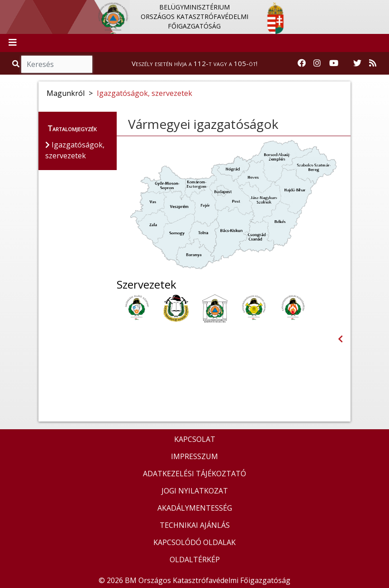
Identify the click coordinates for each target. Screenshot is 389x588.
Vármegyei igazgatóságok (203, 124)
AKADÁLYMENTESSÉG (195, 508)
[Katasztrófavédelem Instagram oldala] (317, 63)
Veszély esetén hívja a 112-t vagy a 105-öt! (194, 63)
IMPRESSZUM (194, 456)
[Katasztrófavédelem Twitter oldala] (357, 63)
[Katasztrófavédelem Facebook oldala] (302, 63)
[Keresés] (57, 64)
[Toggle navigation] (13, 43)
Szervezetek (147, 285)
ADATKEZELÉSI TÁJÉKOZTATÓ (194, 474)
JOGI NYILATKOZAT (195, 491)
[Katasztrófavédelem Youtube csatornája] (334, 63)
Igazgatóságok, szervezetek (145, 93)
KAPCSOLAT (195, 439)
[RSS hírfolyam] (373, 63)
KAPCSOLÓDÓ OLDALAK (194, 542)
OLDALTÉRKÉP (195, 560)
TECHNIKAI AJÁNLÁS (195, 525)
